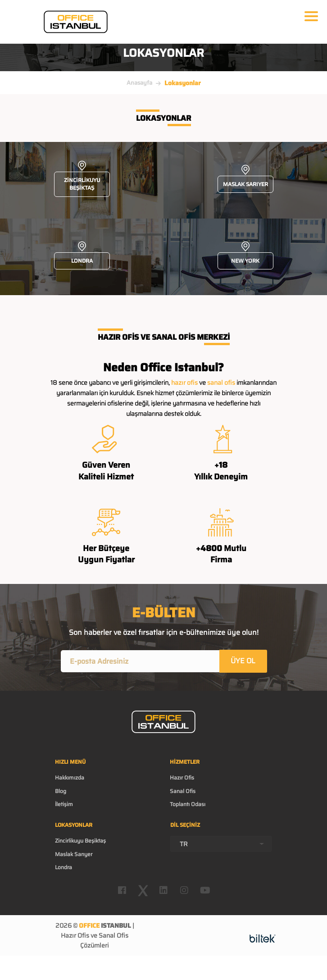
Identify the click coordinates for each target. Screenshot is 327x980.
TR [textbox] (184, 844)
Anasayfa (139, 83)
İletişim (64, 804)
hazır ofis (184, 383)
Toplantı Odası (188, 804)
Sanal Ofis (183, 791)
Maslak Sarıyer (74, 854)
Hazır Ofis (182, 777)
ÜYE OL (243, 661)
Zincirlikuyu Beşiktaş (80, 841)
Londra (64, 867)
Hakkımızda (70, 777)
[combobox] (221, 844)
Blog (61, 791)
